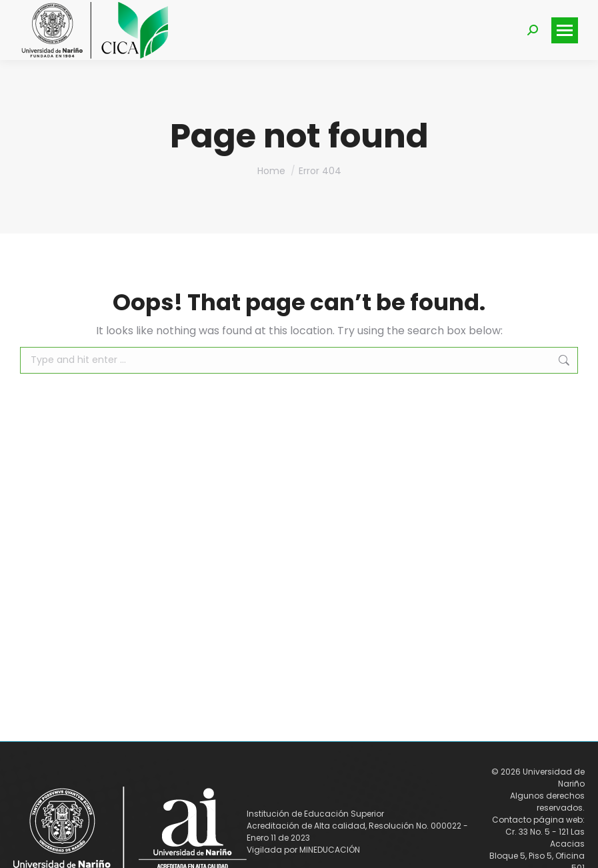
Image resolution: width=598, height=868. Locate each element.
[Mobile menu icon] (565, 30)
